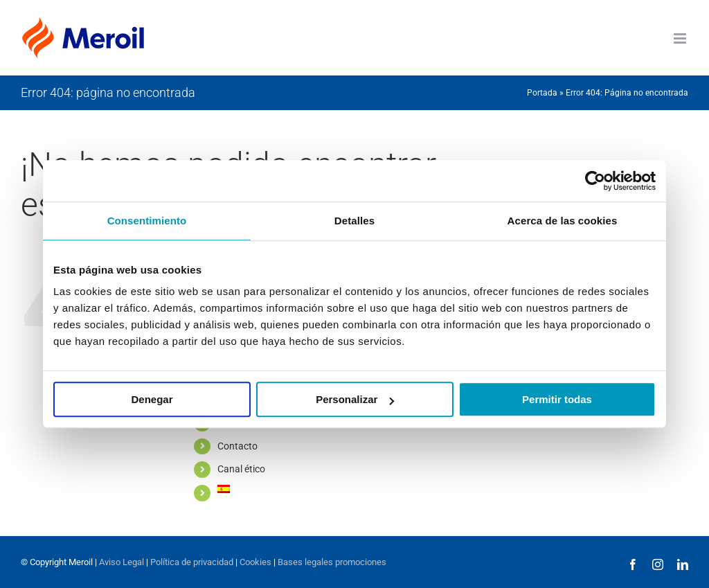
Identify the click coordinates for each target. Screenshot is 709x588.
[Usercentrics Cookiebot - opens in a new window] (595, 181)
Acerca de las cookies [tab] (563, 221)
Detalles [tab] (354, 221)
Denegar (152, 399)
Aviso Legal (122, 562)
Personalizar (355, 399)
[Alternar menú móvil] (681, 38)
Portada (542, 93)
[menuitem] (262, 489)
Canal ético (241, 469)
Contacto (237, 446)
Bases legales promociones (331, 562)
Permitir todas (557, 399)
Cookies (255, 562)
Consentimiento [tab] (147, 221)
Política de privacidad (192, 562)
